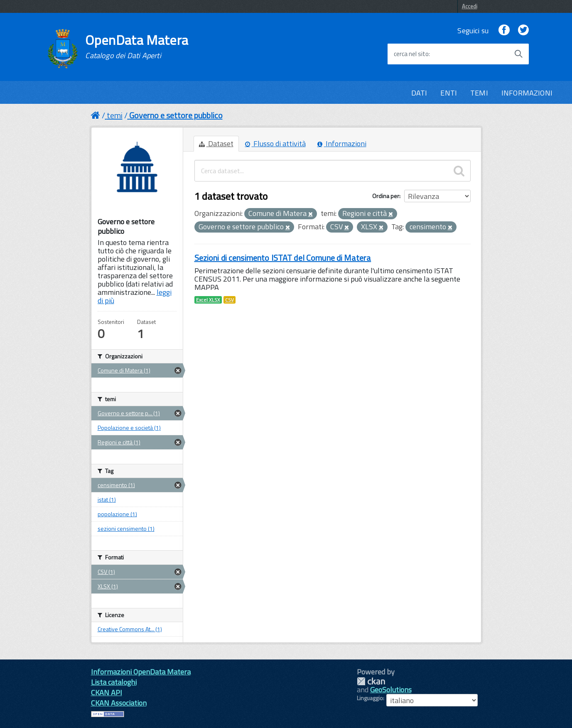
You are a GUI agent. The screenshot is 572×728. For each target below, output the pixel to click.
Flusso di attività (275, 143)
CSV (230, 300)
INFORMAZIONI (527, 93)
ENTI (449, 93)
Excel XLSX (208, 300)
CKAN (371, 681)
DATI (419, 93)
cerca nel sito (411, 54)
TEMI (479, 93)
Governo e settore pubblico (176, 115)
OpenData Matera (137, 47)
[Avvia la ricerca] (518, 54)
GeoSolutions (391, 690)
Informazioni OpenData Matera (141, 672)
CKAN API (107, 692)
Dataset (216, 143)
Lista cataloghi (114, 682)
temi (115, 115)
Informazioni (342, 143)
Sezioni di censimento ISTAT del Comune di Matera (283, 258)
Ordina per (386, 196)
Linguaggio (370, 698)
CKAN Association (119, 703)
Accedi (470, 6)
